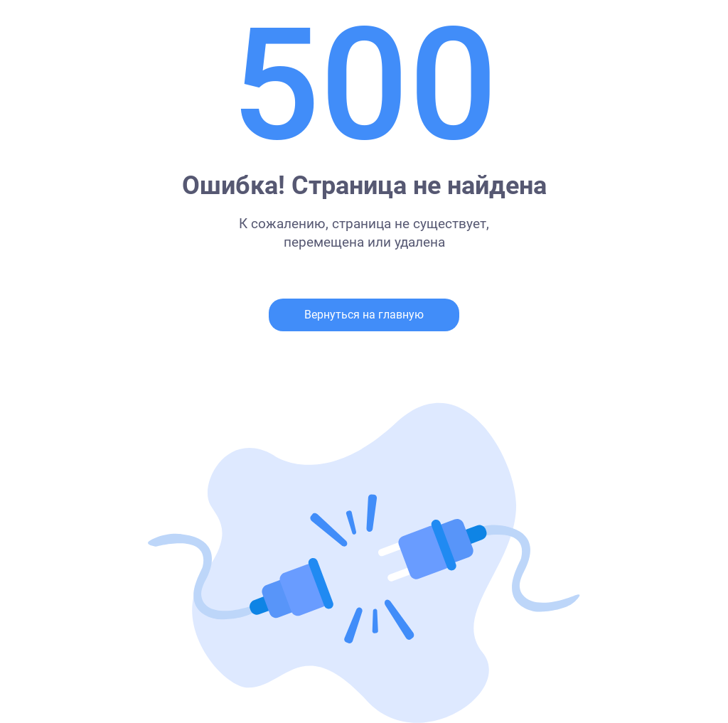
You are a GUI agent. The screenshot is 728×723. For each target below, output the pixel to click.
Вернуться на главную (364, 315)
